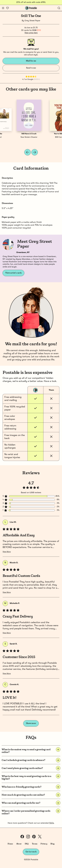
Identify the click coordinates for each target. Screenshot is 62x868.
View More (7, 552)
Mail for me (31, 61)
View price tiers (31, 33)
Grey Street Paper (32, 21)
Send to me (31, 68)
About (19, 844)
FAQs (52, 823)
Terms (35, 844)
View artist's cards (13, 273)
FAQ (27, 844)
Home (10, 844)
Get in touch (31, 852)
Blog (52, 844)
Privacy (44, 844)
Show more (31, 723)
